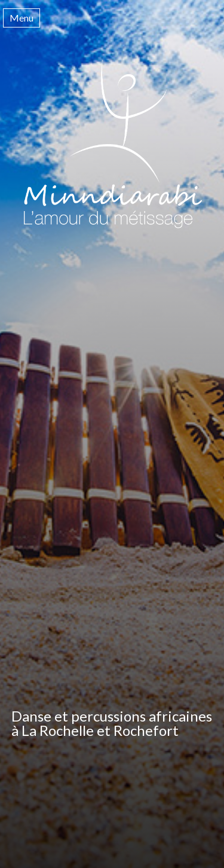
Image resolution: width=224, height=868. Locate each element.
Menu (22, 18)
